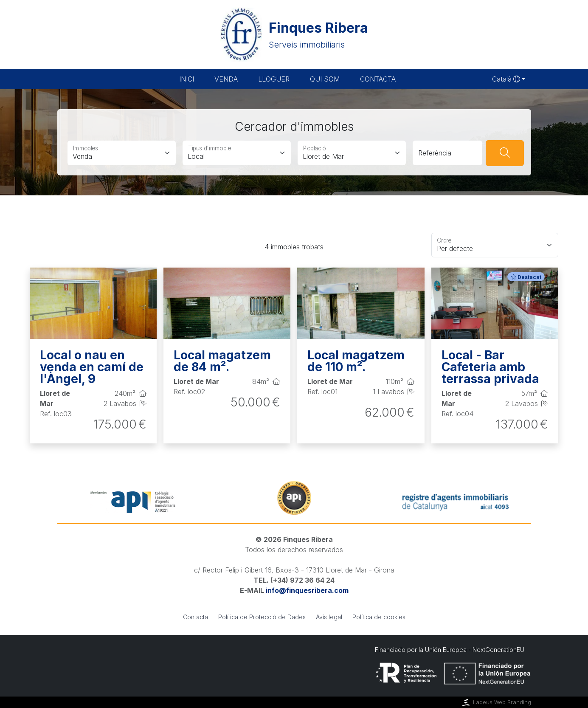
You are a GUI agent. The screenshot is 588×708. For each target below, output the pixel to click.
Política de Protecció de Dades (262, 617)
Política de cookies (379, 617)
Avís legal (329, 617)
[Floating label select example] (495, 245)
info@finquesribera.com (307, 590)
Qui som (325, 79)
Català (506, 79)
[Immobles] (122, 153)
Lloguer (274, 79)
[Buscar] (505, 153)
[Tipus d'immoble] (237, 153)
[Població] (352, 153)
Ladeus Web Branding (496, 702)
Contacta (378, 79)
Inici (187, 79)
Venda (226, 79)
